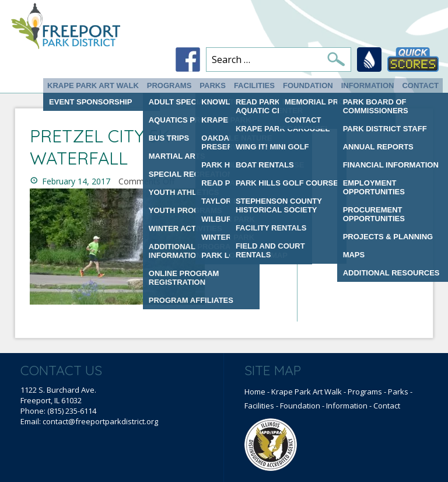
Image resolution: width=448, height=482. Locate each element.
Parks (213, 85)
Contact (420, 85)
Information (368, 85)
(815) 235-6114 (72, 411)
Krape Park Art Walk (93, 85)
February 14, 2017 (76, 181)
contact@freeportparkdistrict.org (100, 421)
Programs (169, 85)
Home (255, 392)
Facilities (254, 85)
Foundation (308, 85)
